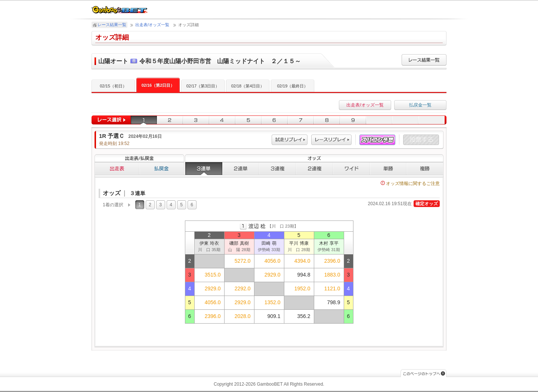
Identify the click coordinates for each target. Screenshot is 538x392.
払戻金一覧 (420, 105)
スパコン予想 (377, 140)
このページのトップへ (423, 373)
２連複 (315, 169)
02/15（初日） (113, 86)
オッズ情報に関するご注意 (410, 183)
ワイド (352, 169)
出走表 (117, 169)
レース (331, 140)
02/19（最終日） (293, 86)
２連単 (241, 169)
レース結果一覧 (112, 25)
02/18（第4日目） (248, 86)
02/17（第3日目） (203, 86)
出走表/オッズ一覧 (152, 25)
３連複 (278, 169)
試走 (290, 140)
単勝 (388, 169)
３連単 (204, 169)
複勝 (425, 169)
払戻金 (162, 169)
